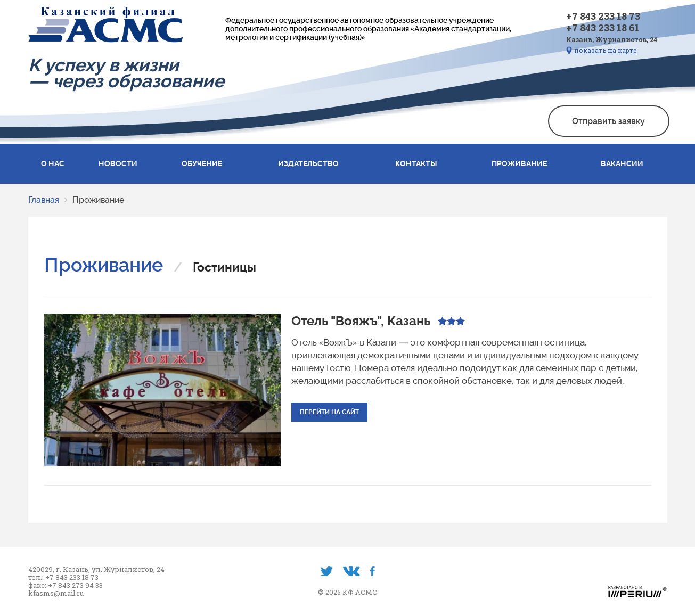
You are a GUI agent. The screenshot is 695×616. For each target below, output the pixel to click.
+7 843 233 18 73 (603, 16)
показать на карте (605, 50)
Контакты (416, 163)
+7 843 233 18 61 (603, 28)
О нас (53, 163)
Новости (118, 163)
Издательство (308, 163)
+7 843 (60, 585)
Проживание (519, 163)
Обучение (202, 163)
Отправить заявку (608, 121)
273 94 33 (87, 585)
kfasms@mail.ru (56, 593)
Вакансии (622, 163)
